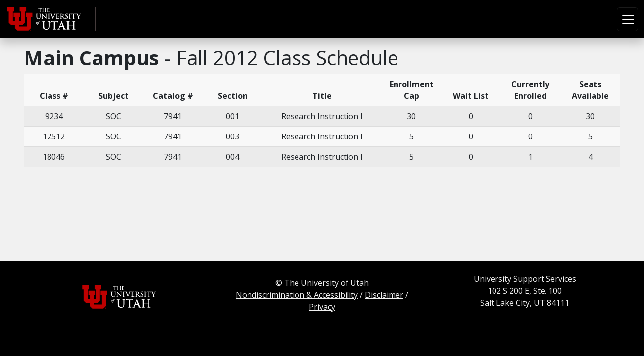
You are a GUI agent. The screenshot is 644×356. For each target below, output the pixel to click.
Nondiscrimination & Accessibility (297, 295)
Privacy (322, 307)
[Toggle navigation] (627, 19)
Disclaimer (384, 295)
